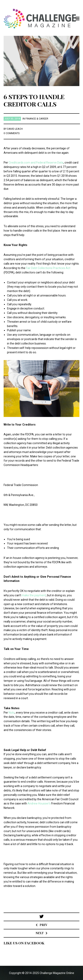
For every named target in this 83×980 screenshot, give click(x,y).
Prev (43, 925)
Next (40, 933)
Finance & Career (37, 119)
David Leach (15, 129)
